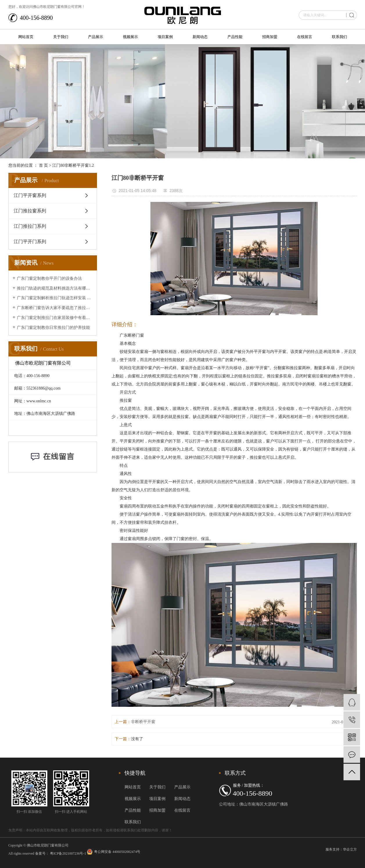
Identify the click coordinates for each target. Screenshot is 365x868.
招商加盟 (270, 37)
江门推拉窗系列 (30, 211)
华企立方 (350, 849)
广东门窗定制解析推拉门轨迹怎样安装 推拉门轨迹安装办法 (55, 298)
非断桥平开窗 (143, 722)
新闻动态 (200, 37)
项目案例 (165, 37)
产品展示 (96, 37)
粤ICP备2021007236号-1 (68, 853)
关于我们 (61, 37)
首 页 (44, 165)
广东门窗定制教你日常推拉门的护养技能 (53, 328)
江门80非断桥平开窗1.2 (73, 165)
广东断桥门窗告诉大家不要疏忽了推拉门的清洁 (55, 308)
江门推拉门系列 (30, 226)
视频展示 (130, 37)
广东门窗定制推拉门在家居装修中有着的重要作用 (55, 318)
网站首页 (26, 37)
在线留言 (305, 37)
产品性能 (235, 37)
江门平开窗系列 (30, 195)
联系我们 (339, 37)
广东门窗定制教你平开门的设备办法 (49, 278)
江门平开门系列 (30, 242)
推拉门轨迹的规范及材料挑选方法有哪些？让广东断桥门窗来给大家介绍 (55, 288)
